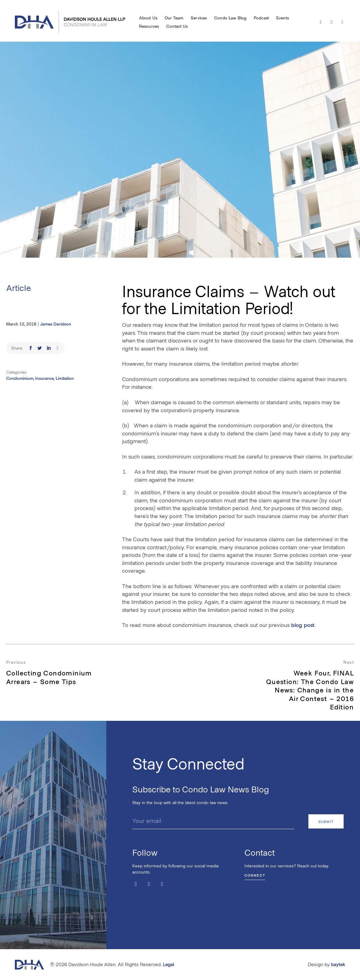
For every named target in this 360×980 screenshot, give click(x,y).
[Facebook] (332, 22)
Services (199, 18)
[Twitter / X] (321, 22)
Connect (255, 875)
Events (283, 18)
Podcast (261, 18)
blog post (303, 625)
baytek (338, 964)
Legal (169, 964)
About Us (148, 18)
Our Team (174, 18)
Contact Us (177, 26)
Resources (149, 26)
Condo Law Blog (230, 18)
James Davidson (56, 324)
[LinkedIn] (342, 22)
